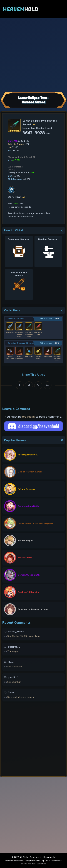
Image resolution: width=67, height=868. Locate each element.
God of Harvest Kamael (30, 472)
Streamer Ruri (14, 682)
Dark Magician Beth (28, 506)
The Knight (13, 651)
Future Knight (25, 541)
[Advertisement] (33, 54)
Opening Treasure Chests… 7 (22, 343)
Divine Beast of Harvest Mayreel (35, 523)
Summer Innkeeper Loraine (33, 609)
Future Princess (26, 489)
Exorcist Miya (25, 558)
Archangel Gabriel (28, 455)
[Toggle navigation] (62, 9)
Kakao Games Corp (37, 861)
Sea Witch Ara (15, 667)
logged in (28, 417)
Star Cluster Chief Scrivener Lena (24, 636)
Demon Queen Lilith (29, 575)
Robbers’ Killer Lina (28, 592)
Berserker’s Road (16, 319)
